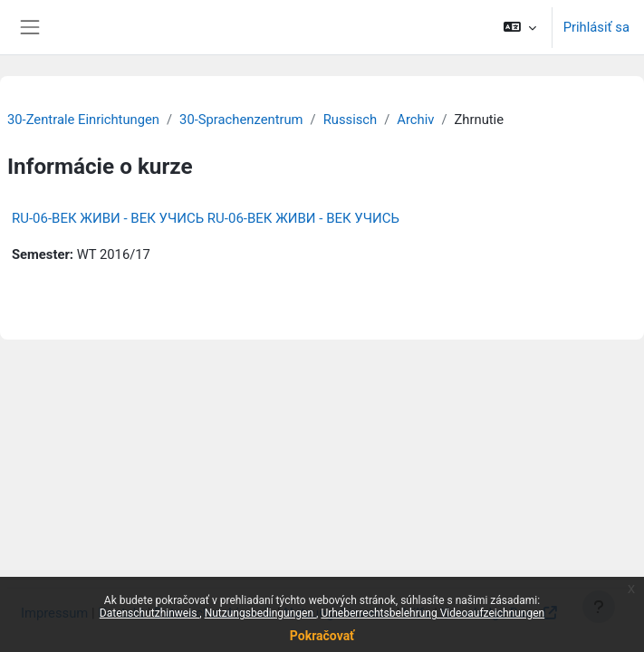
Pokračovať (322, 636)
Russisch (351, 120)
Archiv (415, 120)
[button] (519, 27)
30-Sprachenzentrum (241, 120)
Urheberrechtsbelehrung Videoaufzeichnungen (433, 613)
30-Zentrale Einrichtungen (83, 120)
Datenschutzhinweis (150, 613)
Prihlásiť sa (596, 27)
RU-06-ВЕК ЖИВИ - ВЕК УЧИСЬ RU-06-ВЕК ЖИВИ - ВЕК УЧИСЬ (206, 218)
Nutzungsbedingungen (260, 613)
